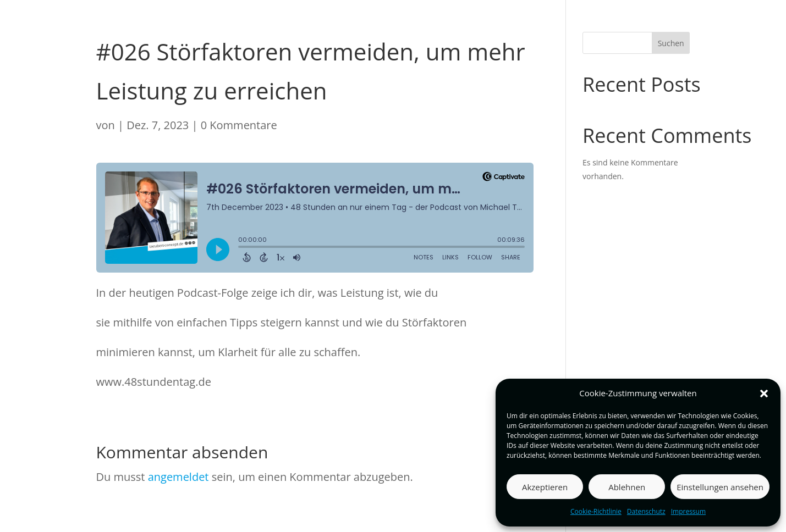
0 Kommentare (239, 125)
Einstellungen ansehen (720, 487)
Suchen (671, 43)
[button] (764, 394)
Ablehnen (627, 487)
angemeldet (178, 477)
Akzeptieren (545, 487)
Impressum (688, 511)
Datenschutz (646, 511)
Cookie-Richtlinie (596, 511)
